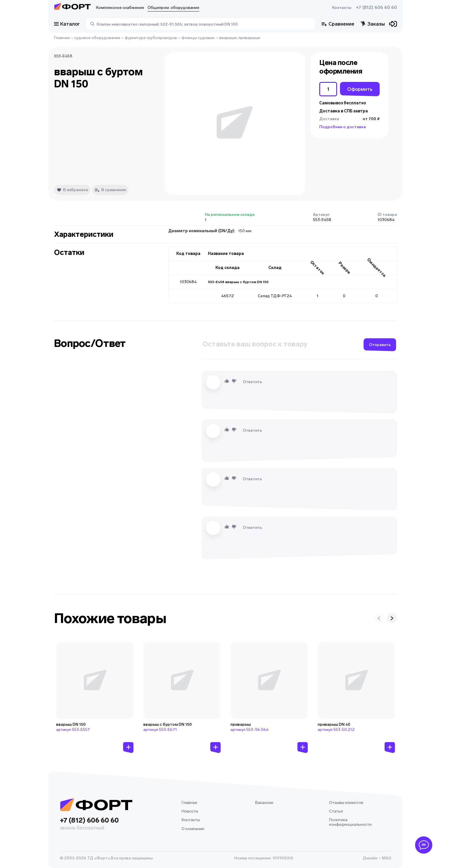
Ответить (252, 382)
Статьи (336, 811)
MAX (386, 858)
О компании (193, 829)
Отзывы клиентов (346, 803)
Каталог (67, 24)
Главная (62, 38)
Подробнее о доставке (343, 127)
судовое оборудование (97, 38)
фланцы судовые (198, 38)
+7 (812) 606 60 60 (376, 7)
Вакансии (264, 803)
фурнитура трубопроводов (151, 38)
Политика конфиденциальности (350, 822)
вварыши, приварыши (240, 38)
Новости (190, 811)
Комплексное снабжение (120, 8)
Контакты (342, 8)
